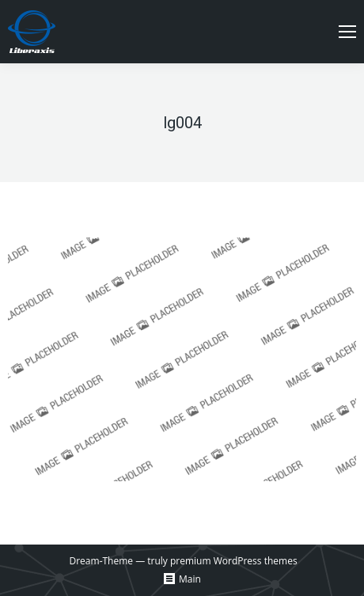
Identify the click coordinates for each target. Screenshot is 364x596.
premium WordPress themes (234, 561)
